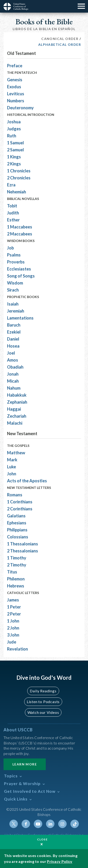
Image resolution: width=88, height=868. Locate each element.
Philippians (17, 530)
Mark (12, 460)
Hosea (13, 346)
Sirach (13, 290)
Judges (14, 129)
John (12, 474)
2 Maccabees (20, 234)
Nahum (14, 388)
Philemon (16, 579)
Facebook (26, 824)
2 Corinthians (20, 509)
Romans (15, 495)
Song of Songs (21, 276)
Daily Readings (43, 691)
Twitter (14, 824)
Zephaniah (17, 402)
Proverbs (16, 262)
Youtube (38, 824)
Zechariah (17, 416)
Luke (11, 467)
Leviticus (16, 94)
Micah (13, 381)
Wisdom (15, 283)
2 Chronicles (19, 178)
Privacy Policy (60, 861)
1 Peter (14, 607)
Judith (13, 213)
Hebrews (16, 586)
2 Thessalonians (23, 551)
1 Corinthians (20, 502)
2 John (13, 628)
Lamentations (20, 318)
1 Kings (14, 157)
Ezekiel (14, 332)
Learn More (25, 764)
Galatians (16, 516)
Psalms (14, 255)
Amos (13, 360)
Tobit (12, 206)
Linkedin (50, 824)
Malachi (15, 423)
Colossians (18, 537)
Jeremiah (16, 311)
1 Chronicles (19, 171)
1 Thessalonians (23, 544)
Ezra (11, 185)
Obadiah (15, 367)
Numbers (16, 101)
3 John (13, 635)
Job (10, 248)
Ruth (12, 136)
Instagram (62, 824)
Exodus (14, 87)
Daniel (13, 339)
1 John (13, 621)
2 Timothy (17, 565)
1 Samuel (15, 143)
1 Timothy (17, 558)
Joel (11, 353)
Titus (12, 572)
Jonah (13, 374)
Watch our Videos (43, 712)
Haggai (14, 409)
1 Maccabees (20, 227)
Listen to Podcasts (43, 702)
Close (42, 839)
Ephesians (17, 523)
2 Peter (14, 614)
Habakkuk (17, 395)
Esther (13, 220)
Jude (12, 642)
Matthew (16, 453)
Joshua (14, 122)
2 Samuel (15, 150)
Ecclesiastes (19, 269)
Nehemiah (17, 192)
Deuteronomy (20, 108)
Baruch (14, 325)
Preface (15, 66)
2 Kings (14, 164)
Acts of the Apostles (27, 481)
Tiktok (75, 824)
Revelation (17, 649)
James (13, 600)
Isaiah (13, 304)
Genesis (15, 80)
